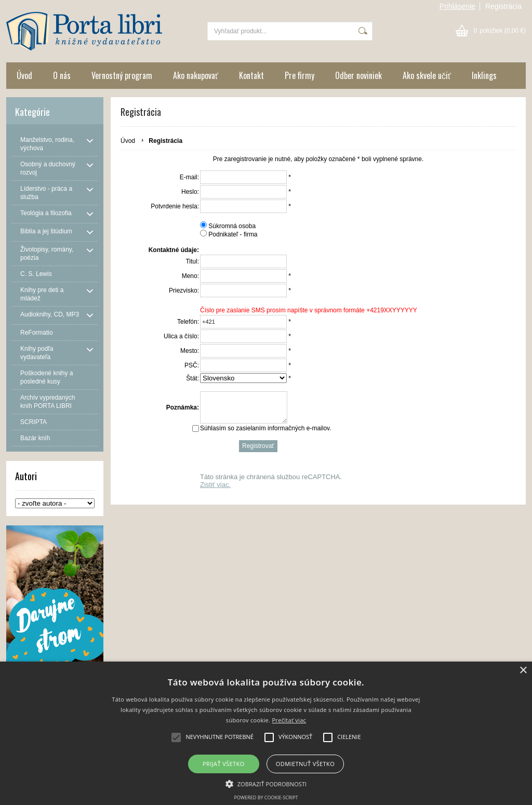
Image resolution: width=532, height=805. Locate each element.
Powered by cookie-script (266, 797)
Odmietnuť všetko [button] (305, 764)
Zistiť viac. (215, 491)
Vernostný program (122, 75)
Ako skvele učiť (427, 75)
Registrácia (503, 6)
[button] (266, 783)
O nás (62, 75)
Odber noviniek (358, 75)
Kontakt (251, 75)
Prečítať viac (289, 720)
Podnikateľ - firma (233, 234)
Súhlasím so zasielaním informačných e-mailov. (266, 434)
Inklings (484, 75)
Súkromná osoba (232, 226)
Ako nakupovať (196, 75)
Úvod (24, 75)
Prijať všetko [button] (224, 764)
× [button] (523, 671)
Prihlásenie (457, 6)
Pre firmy (300, 75)
